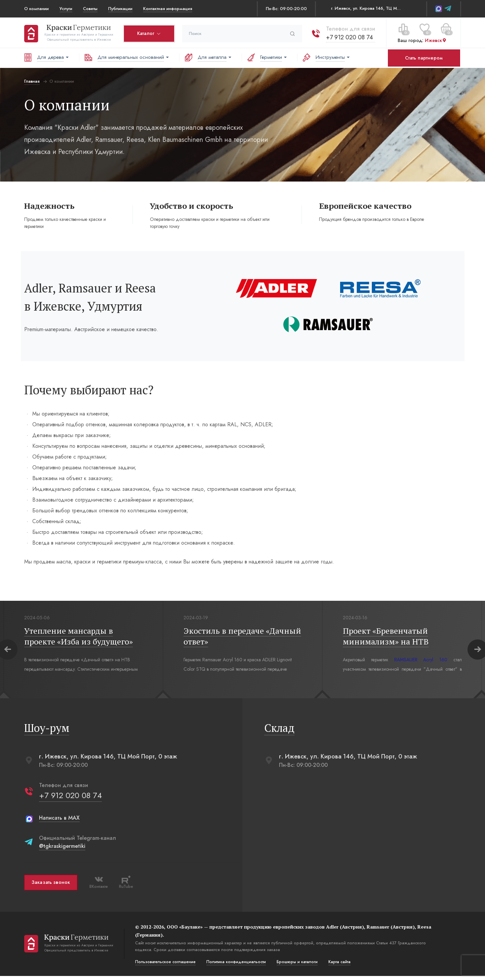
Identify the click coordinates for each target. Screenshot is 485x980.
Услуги (66, 9)
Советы (90, 9)
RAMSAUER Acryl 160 (421, 664)
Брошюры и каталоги (297, 966)
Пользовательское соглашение (165, 966)
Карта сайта (339, 966)
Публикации (120, 9)
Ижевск (436, 40)
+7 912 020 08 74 (350, 37)
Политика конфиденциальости (236, 966)
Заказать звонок (51, 887)
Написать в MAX (59, 822)
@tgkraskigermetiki (62, 850)
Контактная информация (168, 9)
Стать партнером (424, 58)
